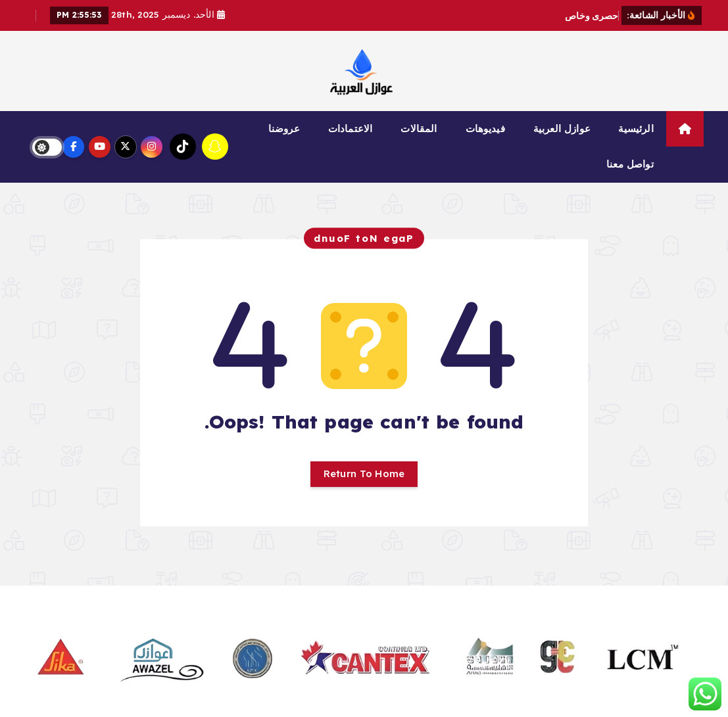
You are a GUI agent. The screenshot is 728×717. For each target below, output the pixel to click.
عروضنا (284, 128)
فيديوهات (485, 128)
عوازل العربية (562, 128)
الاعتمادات (350, 128)
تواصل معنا (630, 164)
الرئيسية (636, 128)
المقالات (419, 128)
